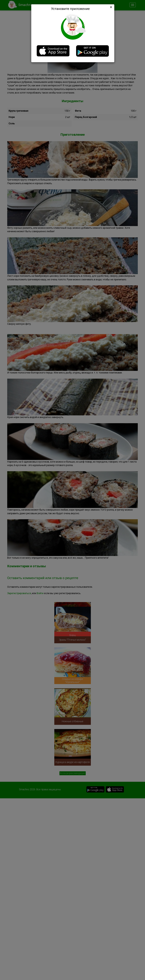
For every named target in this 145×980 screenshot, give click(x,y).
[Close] (111, 7)
